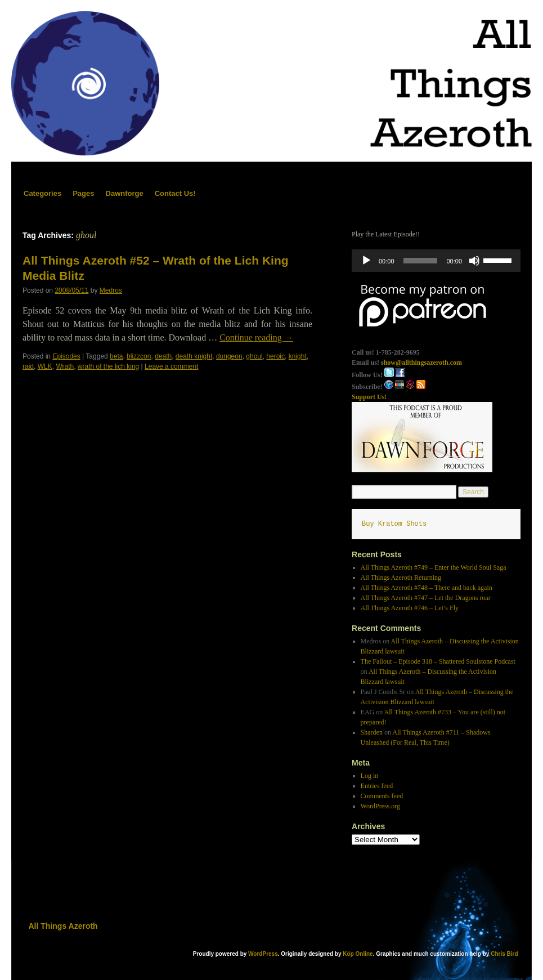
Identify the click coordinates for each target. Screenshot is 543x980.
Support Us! (369, 397)
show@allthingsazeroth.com (421, 363)
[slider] (421, 261)
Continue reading (256, 337)
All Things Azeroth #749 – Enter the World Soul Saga (434, 567)
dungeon (229, 356)
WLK (45, 366)
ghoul (254, 356)
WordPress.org (380, 806)
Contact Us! (175, 193)
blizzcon (139, 356)
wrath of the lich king (108, 366)
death (163, 356)
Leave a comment (171, 366)
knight (298, 356)
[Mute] (474, 261)
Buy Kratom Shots (394, 524)
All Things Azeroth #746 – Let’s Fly (410, 608)
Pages (83, 193)
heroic (275, 356)
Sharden (372, 732)
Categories (42, 193)
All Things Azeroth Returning (401, 578)
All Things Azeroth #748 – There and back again (427, 588)
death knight (194, 356)
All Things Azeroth (63, 926)
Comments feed (382, 796)
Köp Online (358, 954)
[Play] (366, 261)
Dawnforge (125, 193)
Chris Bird (504, 954)
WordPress (263, 954)
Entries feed (377, 786)
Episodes (66, 356)
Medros (111, 290)
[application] (436, 261)
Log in (370, 776)
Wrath (65, 366)
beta (116, 356)
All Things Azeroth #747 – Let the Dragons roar (426, 598)
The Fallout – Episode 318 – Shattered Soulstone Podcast (438, 661)
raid (28, 366)
